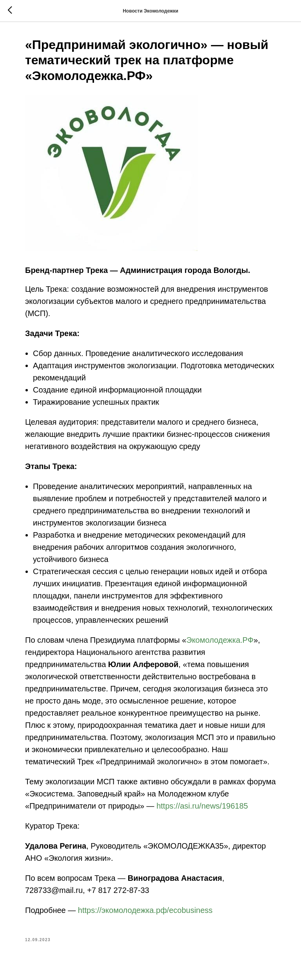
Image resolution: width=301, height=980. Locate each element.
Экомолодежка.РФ (220, 640)
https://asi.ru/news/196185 (202, 806)
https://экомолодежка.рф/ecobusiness (145, 910)
